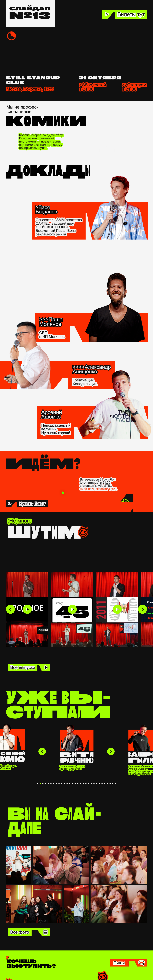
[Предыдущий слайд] (42, 751)
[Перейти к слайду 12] (67, 784)
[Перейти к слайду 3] (43, 784)
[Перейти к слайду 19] (86, 784)
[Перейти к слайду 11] (64, 784)
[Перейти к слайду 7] (54, 784)
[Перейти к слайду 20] (89, 784)
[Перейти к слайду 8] (56, 784)
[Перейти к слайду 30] (115, 784)
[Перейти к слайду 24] (99, 784)
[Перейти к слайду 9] (59, 784)
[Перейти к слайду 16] (78, 784)
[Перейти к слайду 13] (70, 784)
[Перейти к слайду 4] (46, 784)
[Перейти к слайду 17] (81, 784)
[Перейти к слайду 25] (102, 784)
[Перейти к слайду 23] (97, 784)
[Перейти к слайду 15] (75, 784)
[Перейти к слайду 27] (107, 784)
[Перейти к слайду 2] (40, 784)
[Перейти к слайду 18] (83, 784)
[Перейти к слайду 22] (94, 784)
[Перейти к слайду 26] (105, 784)
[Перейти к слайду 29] (113, 784)
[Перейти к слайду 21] (91, 784)
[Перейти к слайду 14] (72, 784)
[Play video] (27, 609)
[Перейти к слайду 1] (38, 784)
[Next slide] (143, 609)
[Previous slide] (10, 609)
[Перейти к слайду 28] (110, 784)
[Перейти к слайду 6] (51, 784)
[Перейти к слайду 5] (48, 784)
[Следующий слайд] (111, 751)
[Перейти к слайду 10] (62, 784)
